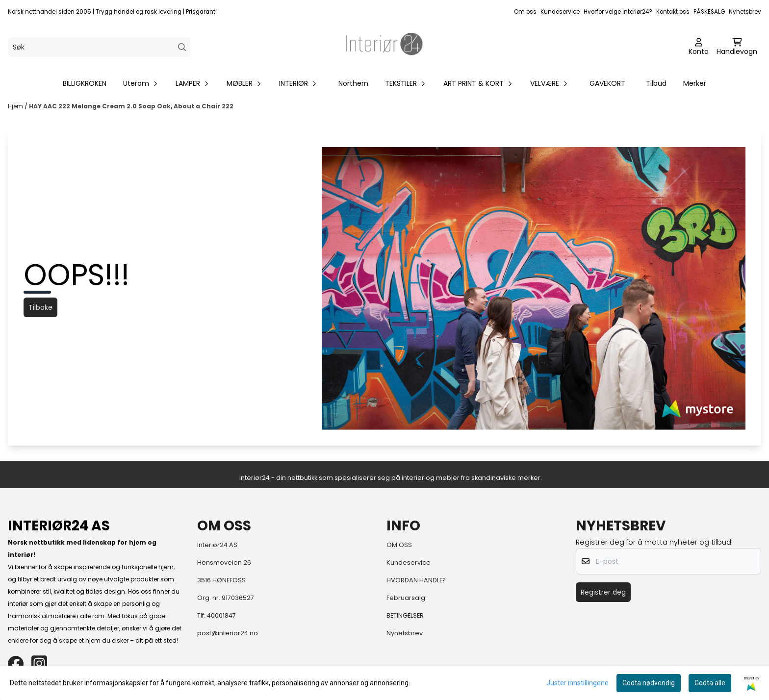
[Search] (182, 47)
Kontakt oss (673, 12)
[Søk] (99, 47)
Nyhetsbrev (745, 12)
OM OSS (399, 545)
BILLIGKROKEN (85, 83)
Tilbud (656, 83)
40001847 (221, 615)
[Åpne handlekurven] (737, 47)
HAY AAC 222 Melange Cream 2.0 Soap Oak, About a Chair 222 (131, 106)
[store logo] (384, 47)
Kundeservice (560, 12)
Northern (353, 83)
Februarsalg (406, 598)
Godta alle (710, 683)
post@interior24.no (228, 633)
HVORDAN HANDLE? (416, 580)
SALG (718, 12)
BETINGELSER (405, 615)
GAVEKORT (607, 83)
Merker (695, 83)
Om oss (525, 12)
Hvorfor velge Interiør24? (618, 12)
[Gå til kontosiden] (699, 47)
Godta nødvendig (649, 683)
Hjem (16, 106)
